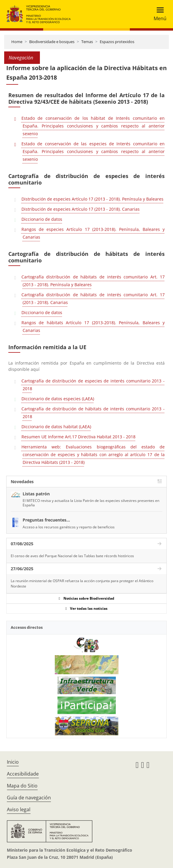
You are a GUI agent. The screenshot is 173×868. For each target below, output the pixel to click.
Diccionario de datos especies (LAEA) (58, 399)
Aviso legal (19, 809)
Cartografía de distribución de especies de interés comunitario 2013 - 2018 (93, 385)
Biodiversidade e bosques (52, 42)
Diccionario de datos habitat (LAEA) (56, 427)
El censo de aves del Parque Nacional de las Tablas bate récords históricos (72, 556)
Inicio (13, 762)
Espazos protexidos (117, 42)
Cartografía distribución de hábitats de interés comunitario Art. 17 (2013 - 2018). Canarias (93, 298)
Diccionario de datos (42, 219)
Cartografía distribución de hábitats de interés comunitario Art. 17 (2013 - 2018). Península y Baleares (93, 281)
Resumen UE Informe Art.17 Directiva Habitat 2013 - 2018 (78, 437)
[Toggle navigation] (158, 14)
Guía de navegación (29, 798)
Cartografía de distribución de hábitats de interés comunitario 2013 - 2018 (93, 413)
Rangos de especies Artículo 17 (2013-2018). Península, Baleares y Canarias (93, 233)
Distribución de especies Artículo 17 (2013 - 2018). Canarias (81, 209)
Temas (87, 42)
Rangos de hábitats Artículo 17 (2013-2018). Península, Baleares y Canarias (93, 326)
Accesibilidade (23, 774)
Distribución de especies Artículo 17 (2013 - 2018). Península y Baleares (92, 199)
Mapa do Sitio (22, 786)
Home (17, 42)
